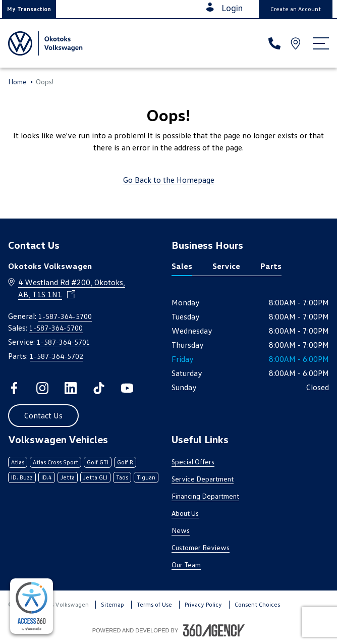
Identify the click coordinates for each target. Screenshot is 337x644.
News (181, 530)
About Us (185, 513)
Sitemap (113, 604)
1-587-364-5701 (64, 342)
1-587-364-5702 (57, 356)
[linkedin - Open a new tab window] (71, 388)
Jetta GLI (95, 477)
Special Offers (193, 462)
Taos (122, 477)
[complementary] (32, 606)
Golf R (125, 462)
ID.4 (47, 477)
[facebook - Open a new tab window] (14, 388)
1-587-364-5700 (65, 316)
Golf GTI (98, 462)
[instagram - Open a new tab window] (42, 388)
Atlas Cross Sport (55, 462)
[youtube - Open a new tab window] (127, 388)
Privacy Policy (203, 604)
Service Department (203, 479)
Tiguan (146, 477)
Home (17, 82)
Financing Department (205, 496)
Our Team (186, 565)
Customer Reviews (201, 547)
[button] (29, 9)
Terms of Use (154, 604)
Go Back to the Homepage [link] (169, 180)
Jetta (68, 477)
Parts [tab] (271, 266)
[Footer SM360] (214, 630)
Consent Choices (257, 604)
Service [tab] (226, 266)
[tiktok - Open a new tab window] (99, 388)
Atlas (18, 462)
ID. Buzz (22, 477)
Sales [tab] (182, 266)
